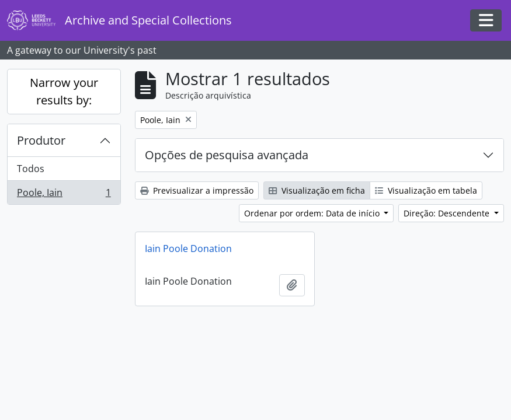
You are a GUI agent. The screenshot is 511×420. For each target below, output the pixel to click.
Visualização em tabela (426, 190)
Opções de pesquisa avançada (227, 155)
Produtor (41, 140)
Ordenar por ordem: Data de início (313, 213)
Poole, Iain (64, 195)
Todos (31, 169)
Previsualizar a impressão (197, 190)
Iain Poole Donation (188, 249)
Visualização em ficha (317, 190)
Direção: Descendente (448, 213)
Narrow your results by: (64, 91)
